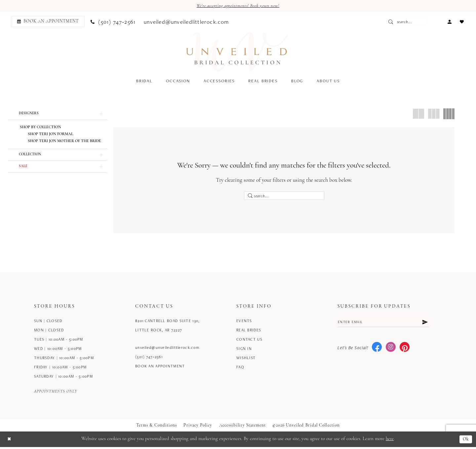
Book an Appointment (160, 368)
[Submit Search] (408, 22)
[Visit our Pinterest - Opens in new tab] (405, 351)
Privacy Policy (198, 428)
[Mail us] (187, 22)
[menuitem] (47, 22)
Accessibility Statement (243, 428)
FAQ (240, 369)
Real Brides (249, 332)
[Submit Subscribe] (424, 324)
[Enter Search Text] (423, 22)
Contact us (249, 341)
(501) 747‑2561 (149, 359)
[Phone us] (113, 22)
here (390, 441)
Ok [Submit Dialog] (466, 441)
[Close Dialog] (10, 441)
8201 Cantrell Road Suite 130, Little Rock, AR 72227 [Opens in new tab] (167, 328)
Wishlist (246, 360)
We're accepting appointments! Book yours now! (238, 6)
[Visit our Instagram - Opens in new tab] (391, 351)
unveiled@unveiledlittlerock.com (167, 350)
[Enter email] (383, 324)
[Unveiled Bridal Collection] (238, 53)
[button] (450, 22)
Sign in (244, 351)
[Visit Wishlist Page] (462, 22)
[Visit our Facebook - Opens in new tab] (377, 351)
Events (244, 323)
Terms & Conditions (157, 428)
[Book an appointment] (48, 22)
